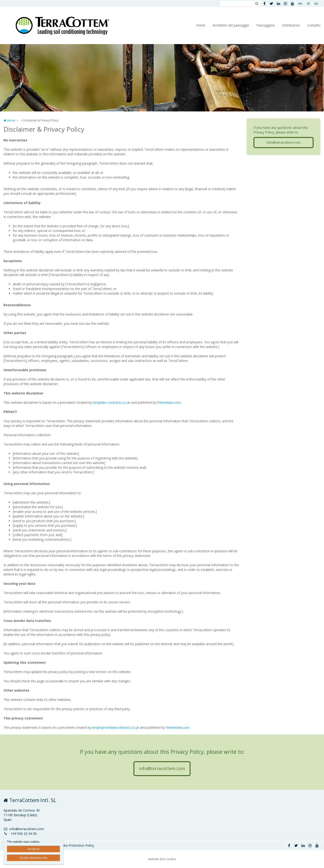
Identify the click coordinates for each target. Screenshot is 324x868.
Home (201, 25)
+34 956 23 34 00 (20, 834)
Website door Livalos (162, 859)
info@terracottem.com (284, 142)
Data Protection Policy (77, 845)
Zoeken (257, 3)
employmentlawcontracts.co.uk (116, 727)
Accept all (33, 849)
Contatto (314, 25)
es (316, 3)
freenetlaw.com (169, 402)
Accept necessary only (33, 858)
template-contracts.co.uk (112, 402)
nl (308, 3)
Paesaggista (266, 25)
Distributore (291, 25)
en (300, 3)
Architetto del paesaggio (231, 25)
